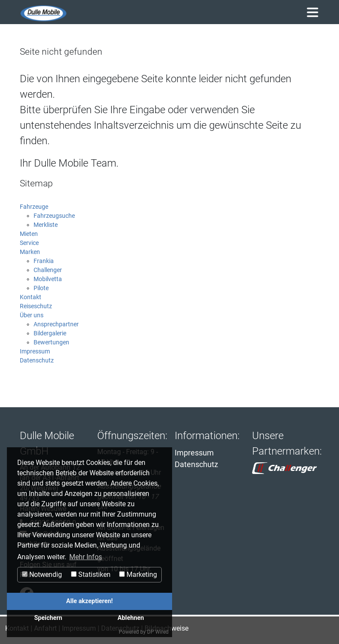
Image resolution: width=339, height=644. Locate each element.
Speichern (48, 618)
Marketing (138, 574)
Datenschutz (196, 464)
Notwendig (42, 574)
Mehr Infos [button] (86, 557)
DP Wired (158, 632)
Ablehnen (131, 618)
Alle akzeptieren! (89, 601)
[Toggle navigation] (312, 12)
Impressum (194, 453)
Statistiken (91, 574)
